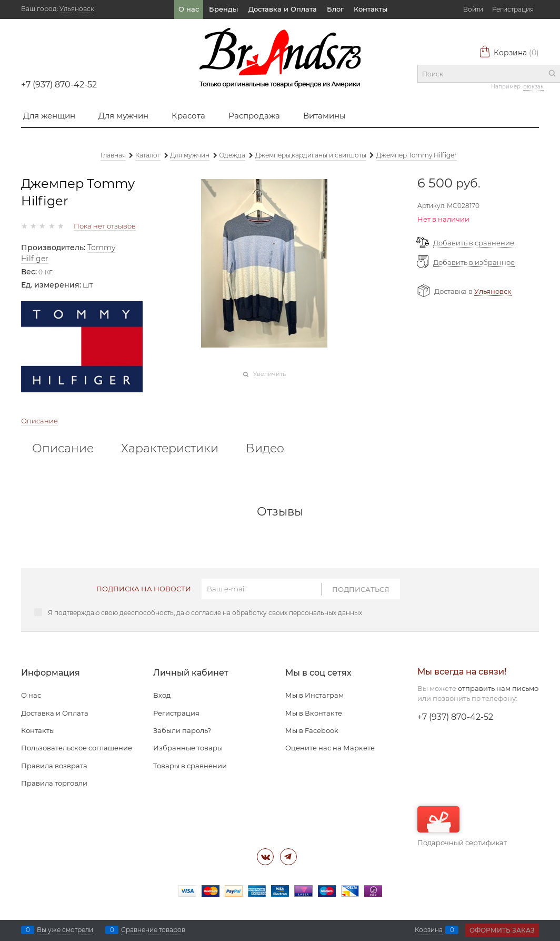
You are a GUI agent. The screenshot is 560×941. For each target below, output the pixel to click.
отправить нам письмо (498, 688)
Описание (39, 421)
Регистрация (513, 9)
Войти (473, 9)
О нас (189, 9)
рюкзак (533, 87)
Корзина (509, 53)
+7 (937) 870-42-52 (59, 85)
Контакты (371, 9)
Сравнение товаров (153, 930)
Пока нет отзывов (105, 226)
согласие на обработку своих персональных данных (277, 613)
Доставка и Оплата (283, 9)
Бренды (223, 9)
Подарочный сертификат (462, 826)
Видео (265, 449)
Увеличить (269, 374)
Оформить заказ (502, 930)
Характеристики (170, 449)
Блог (335, 9)
